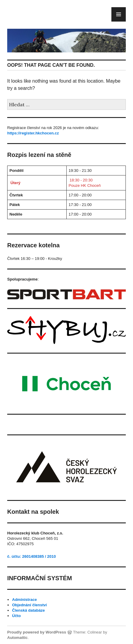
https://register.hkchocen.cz (33, 133)
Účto (16, 616)
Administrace (24, 600)
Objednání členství (29, 605)
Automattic (17, 638)
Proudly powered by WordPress (37, 632)
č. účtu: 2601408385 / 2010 (32, 556)
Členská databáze (28, 610)
